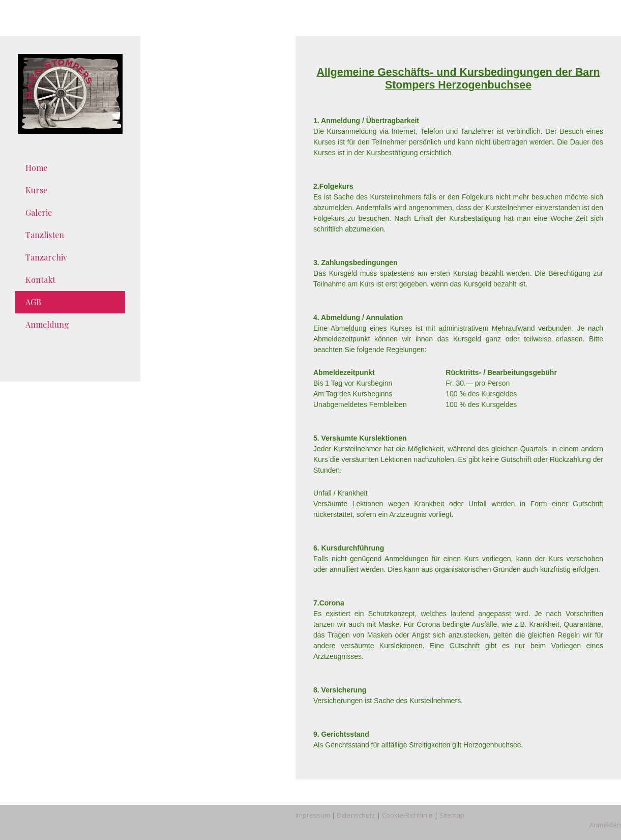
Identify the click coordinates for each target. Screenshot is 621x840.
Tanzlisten (45, 235)
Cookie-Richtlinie (407, 815)
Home (36, 168)
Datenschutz (356, 815)
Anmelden (605, 825)
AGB (33, 302)
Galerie (39, 212)
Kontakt (40, 280)
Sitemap (452, 815)
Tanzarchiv (46, 257)
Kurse (36, 190)
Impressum (313, 815)
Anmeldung (47, 324)
